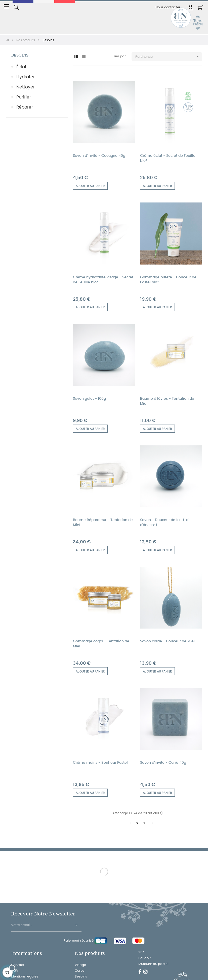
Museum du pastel (153, 964)
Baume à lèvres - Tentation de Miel (167, 401)
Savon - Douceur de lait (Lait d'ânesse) (165, 523)
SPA (141, 952)
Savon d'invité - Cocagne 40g (99, 156)
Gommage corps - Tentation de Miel (101, 644)
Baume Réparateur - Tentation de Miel (103, 523)
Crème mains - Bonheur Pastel (100, 763)
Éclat (21, 67)
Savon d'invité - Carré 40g (163, 763)
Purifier (24, 97)
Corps (80, 971)
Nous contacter (168, 7)
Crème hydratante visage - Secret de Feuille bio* (103, 280)
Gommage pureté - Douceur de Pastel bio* (168, 280)
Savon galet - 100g (89, 399)
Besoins (20, 55)
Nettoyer (26, 87)
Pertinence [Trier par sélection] (169, 57)
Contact (18, 965)
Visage (80, 965)
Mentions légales (25, 977)
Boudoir (144, 958)
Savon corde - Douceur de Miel (167, 641)
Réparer (25, 107)
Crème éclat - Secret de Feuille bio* (168, 158)
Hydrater (26, 77)
